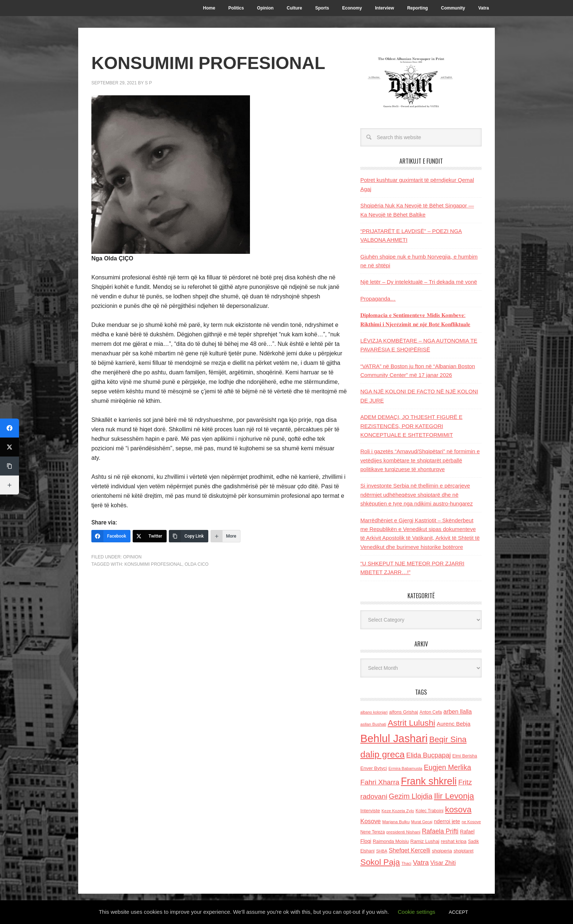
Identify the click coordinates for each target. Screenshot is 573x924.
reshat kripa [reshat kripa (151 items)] (454, 841)
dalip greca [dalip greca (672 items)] (382, 754)
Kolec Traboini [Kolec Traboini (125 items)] (429, 811)
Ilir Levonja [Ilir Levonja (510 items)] (454, 796)
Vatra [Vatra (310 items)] (421, 862)
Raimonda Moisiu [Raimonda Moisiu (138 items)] (391, 841)
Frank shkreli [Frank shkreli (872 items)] (429, 781)
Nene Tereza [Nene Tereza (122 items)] (373, 832)
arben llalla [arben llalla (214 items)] (458, 711)
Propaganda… (378, 299)
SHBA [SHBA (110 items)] (382, 851)
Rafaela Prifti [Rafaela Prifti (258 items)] (440, 831)
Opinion (132, 557)
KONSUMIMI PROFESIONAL (153, 564)
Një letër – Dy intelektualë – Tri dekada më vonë (419, 282)
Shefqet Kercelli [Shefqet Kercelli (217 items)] (410, 850)
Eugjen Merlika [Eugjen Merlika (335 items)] (447, 767)
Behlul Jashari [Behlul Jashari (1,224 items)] (394, 738)
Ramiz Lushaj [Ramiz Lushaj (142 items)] (425, 841)
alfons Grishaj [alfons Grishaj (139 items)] (404, 712)
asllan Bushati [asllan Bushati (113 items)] (373, 724)
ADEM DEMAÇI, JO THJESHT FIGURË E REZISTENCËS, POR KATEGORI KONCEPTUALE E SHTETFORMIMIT (411, 426)
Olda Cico (196, 564)
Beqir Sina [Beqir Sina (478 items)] (448, 739)
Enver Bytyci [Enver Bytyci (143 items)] (374, 768)
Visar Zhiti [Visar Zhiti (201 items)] (443, 863)
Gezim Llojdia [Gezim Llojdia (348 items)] (411, 796)
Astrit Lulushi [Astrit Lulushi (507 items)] (411, 723)
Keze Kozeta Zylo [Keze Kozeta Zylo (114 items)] (398, 811)
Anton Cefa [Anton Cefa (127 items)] (431, 712)
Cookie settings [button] (417, 912)
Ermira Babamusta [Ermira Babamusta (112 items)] (405, 768)
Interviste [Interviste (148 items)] (370, 811)
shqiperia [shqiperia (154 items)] (442, 851)
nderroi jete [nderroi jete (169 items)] (447, 821)
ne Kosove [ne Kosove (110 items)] (471, 822)
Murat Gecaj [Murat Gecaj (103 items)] (422, 822)
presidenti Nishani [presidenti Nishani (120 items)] (403, 832)
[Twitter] (150, 536)
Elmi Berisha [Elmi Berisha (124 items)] (465, 756)
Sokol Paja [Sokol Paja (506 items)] (380, 862)
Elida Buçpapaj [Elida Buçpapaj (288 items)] (428, 755)
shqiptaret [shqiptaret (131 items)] (463, 851)
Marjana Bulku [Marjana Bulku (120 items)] (396, 822)
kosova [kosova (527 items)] (458, 809)
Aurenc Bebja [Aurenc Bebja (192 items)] (454, 724)
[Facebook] (111, 536)
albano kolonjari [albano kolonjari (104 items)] (374, 712)
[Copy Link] (189, 536)
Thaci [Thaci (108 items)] (407, 863)
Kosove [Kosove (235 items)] (371, 821)
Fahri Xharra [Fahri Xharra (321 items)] (380, 782)
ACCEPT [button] (458, 912)
